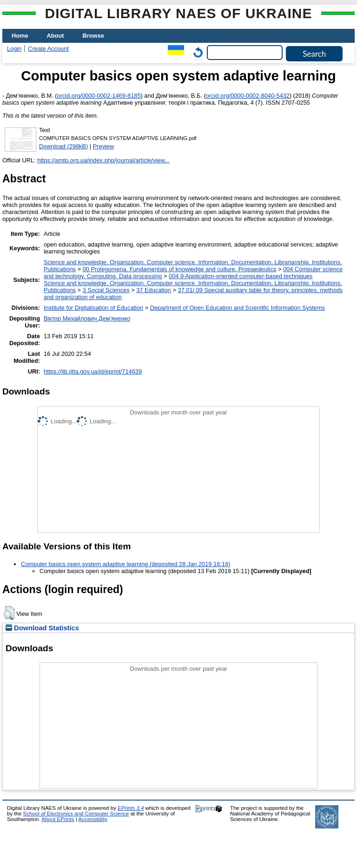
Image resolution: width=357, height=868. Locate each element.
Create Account (48, 49)
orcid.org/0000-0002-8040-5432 (248, 96)
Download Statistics (42, 628)
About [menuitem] (56, 36)
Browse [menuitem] (93, 36)
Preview (104, 146)
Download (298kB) (63, 146)
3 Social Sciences (106, 290)
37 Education (154, 290)
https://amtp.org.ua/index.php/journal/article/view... (103, 160)
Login (14, 49)
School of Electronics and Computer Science (76, 814)
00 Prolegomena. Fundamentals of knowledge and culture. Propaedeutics (180, 269)
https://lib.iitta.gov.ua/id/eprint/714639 (93, 371)
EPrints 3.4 (131, 808)
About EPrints (58, 819)
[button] (9, 613)
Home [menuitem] (20, 36)
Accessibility (93, 819)
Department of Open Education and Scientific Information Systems (238, 308)
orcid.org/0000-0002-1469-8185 (99, 96)
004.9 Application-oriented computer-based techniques (241, 276)
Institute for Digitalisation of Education (93, 308)
